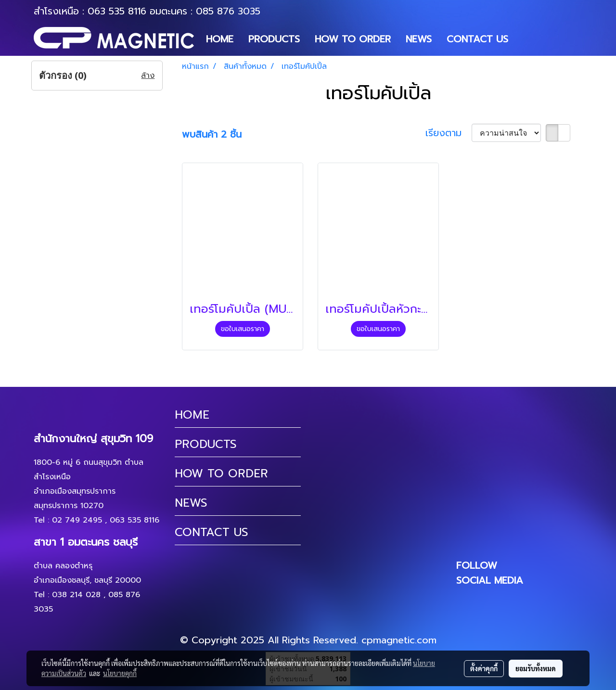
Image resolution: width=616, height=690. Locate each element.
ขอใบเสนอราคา (243, 329)
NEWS (419, 39)
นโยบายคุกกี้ (120, 673)
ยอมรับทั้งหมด (536, 668)
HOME (220, 39)
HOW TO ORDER (353, 39)
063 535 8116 (117, 11)
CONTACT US (477, 39)
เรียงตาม (449, 133)
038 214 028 (76, 595)
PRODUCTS (274, 39)
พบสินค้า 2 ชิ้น (212, 134)
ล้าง (148, 76)
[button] (524, 39)
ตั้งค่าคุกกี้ (484, 668)
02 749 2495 (77, 520)
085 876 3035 (228, 11)
